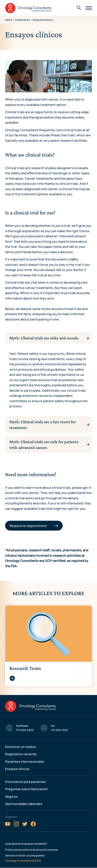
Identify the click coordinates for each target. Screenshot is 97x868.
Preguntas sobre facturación (26, 789)
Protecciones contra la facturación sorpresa (31, 850)
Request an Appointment (29, 526)
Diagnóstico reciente (21, 754)
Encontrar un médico (21, 747)
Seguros (11, 796)
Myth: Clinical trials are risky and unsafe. (44, 338)
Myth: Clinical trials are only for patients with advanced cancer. (44, 445)
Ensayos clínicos (17, 769)
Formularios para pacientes (25, 782)
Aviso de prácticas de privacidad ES (26, 844)
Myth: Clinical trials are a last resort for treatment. (43, 425)
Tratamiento (22, 20)
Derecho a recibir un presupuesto (25, 856)
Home (9, 20)
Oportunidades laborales (24, 804)
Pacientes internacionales (25, 761)
